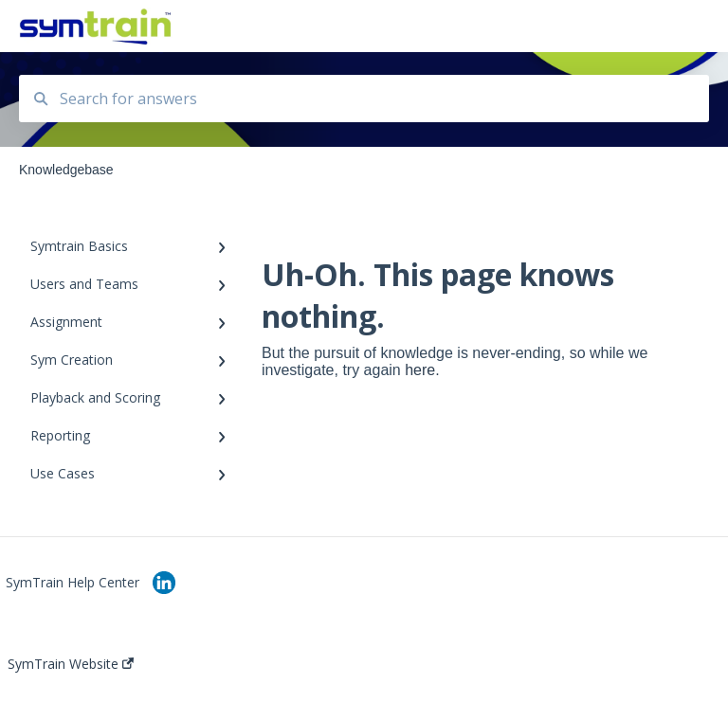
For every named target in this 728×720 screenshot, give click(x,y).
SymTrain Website (71, 664)
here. (422, 370)
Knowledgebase (246, 26)
